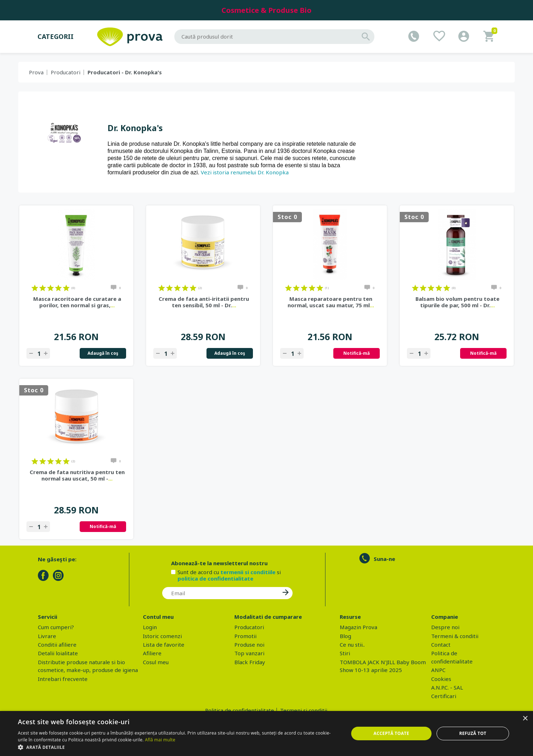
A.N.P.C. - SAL (447, 687)
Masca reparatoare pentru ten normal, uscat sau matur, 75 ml (331, 302)
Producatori (66, 72)
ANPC (438, 670)
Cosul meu (156, 662)
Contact (441, 645)
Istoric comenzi (162, 636)
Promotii (245, 636)
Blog (345, 636)
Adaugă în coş (103, 353)
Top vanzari (249, 653)
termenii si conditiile (248, 572)
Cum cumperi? (56, 627)
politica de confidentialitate (215, 578)
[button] (178, 747)
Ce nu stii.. (352, 645)
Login (150, 627)
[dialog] (266, 733)
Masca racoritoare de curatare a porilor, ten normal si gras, (77, 302)
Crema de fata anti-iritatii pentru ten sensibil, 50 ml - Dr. (204, 302)
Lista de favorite (164, 645)
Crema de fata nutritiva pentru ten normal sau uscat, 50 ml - (77, 475)
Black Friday (250, 662)
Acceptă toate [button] (391, 733)
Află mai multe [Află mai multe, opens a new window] (160, 740)
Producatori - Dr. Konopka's (125, 72)
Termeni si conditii (304, 710)
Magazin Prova (358, 627)
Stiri (345, 653)
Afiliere (152, 653)
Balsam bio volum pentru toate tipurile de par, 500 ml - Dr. (457, 302)
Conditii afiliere (57, 645)
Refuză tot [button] (473, 733)
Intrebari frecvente (63, 679)
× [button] (525, 719)
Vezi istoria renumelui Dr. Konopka (245, 172)
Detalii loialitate (58, 653)
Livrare (47, 636)
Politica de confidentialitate (240, 710)
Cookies (441, 679)
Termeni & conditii (455, 636)
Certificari (444, 696)
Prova (36, 72)
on (35, 288)
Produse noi (249, 645)
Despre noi (445, 627)
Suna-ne (384, 559)
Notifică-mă (357, 353)
